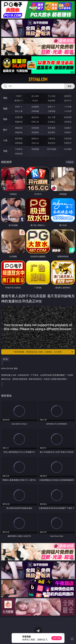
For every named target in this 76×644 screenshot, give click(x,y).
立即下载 (57, 638)
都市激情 (19, 138)
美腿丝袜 (19, 132)
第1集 (5, 359)
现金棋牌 (52, 101)
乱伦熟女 (52, 122)
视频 (5, 109)
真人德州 (35, 96)
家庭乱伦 (35, 138)
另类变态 (68, 122)
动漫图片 (68, 128)
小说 (5, 140)
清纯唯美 (35, 132)
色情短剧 (19, 154)
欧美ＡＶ (52, 107)
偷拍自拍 (35, 117)
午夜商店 (19, 149)
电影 (5, 119)
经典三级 (35, 122)
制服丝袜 (19, 122)
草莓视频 (35, 149)
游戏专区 (68, 96)
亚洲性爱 (19, 117)
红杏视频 (68, 149)
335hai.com (38, 79)
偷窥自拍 (19, 128)
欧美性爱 (68, 117)
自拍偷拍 (35, 107)
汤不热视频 (52, 149)
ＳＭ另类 (68, 111)
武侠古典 (68, 138)
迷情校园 (19, 143)
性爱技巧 (68, 143)
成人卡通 (52, 117)
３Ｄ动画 (68, 107)
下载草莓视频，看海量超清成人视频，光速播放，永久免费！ (43, 352)
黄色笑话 (52, 143)
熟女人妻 (19, 111)
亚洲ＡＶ (19, 107)
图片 (5, 130)
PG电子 (19, 96)
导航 (5, 151)
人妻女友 (52, 138)
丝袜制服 (35, 111)
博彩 (5, 98)
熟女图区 (52, 132)
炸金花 (35, 101)
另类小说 (35, 143)
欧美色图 (52, 128)
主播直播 (52, 111)
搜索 (70, 86)
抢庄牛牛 (68, 101)
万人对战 (52, 96)
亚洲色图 (35, 128)
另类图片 (68, 132)
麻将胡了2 (19, 101)
